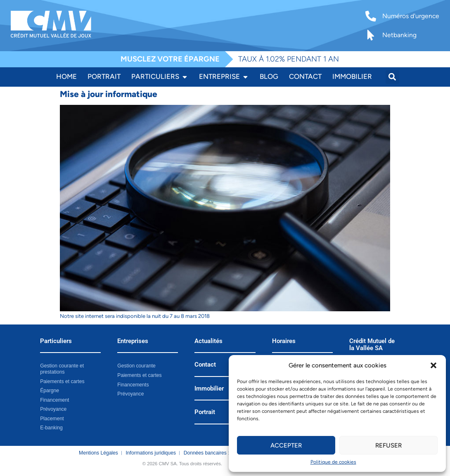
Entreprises (133, 341)
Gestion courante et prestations (62, 369)
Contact (205, 365)
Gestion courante (136, 366)
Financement (54, 400)
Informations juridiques (151, 452)
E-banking (51, 428)
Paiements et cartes (62, 381)
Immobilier (209, 389)
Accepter (286, 445)
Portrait (205, 412)
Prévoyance (53, 409)
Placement (52, 418)
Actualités (208, 341)
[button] (433, 365)
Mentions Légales (98, 452)
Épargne (50, 391)
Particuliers (56, 341)
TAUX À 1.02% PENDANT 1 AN (289, 59)
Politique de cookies (333, 462)
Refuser (388, 445)
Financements (133, 384)
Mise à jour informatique (109, 94)
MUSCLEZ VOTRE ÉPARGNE (170, 59)
